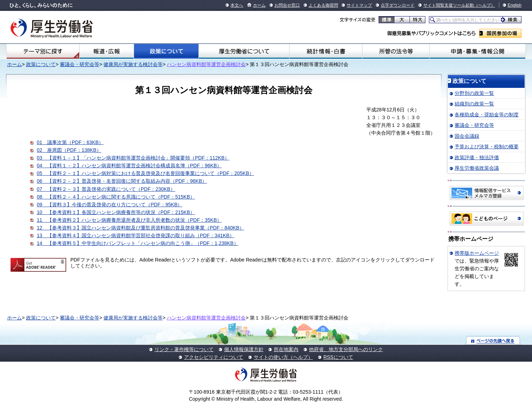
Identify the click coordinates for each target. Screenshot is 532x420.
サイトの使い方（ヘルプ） (283, 357)
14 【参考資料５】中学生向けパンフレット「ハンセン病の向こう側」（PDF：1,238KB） (137, 243)
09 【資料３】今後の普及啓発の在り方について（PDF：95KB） (109, 205)
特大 (417, 20)
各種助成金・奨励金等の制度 (487, 115)
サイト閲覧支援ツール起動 (449, 5)
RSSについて (338, 357)
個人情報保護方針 (244, 349)
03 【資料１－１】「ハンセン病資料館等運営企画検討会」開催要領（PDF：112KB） (133, 158)
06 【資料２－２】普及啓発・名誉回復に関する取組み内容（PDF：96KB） (122, 181)
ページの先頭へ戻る (493, 340)
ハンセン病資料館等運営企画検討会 (206, 64)
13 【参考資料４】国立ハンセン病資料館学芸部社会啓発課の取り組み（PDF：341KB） (135, 235)
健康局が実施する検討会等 (133, 64)
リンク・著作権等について (184, 349)
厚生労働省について (244, 51)
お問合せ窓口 (287, 5)
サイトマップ (359, 5)
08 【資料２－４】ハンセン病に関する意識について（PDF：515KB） (116, 197)
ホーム (259, 5)
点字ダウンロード (398, 5)
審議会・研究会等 (80, 64)
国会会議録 (467, 136)
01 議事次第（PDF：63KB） (70, 142)
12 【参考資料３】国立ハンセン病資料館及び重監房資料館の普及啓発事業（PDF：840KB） (140, 228)
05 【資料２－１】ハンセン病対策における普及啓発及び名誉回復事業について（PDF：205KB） (145, 173)
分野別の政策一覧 (474, 93)
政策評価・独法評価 (477, 157)
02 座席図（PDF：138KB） (69, 150)
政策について (166, 51)
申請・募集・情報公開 (477, 51)
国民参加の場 (500, 33)
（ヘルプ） (484, 5)
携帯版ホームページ (477, 253)
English (515, 5)
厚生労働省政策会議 (477, 168)
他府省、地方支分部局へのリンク (346, 349)
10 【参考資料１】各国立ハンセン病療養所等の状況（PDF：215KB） (116, 212)
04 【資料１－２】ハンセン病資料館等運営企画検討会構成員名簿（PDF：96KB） (129, 166)
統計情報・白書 (326, 51)
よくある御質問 (323, 5)
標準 (387, 20)
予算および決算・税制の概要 (487, 147)
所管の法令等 (396, 51)
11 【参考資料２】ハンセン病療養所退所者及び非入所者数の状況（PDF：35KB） (129, 220)
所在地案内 (286, 349)
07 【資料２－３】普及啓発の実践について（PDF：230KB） (106, 189)
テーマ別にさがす (43, 51)
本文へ (237, 5)
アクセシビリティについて (214, 357)
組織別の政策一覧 (474, 104)
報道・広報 (107, 51)
